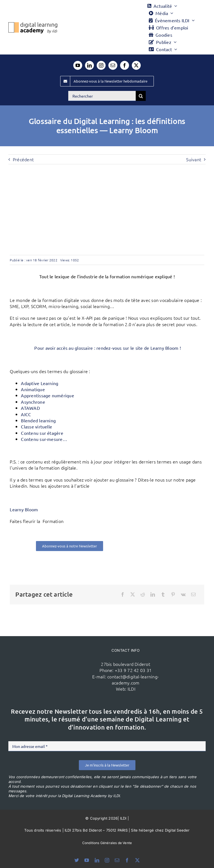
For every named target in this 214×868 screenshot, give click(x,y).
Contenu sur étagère (42, 433)
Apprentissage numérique (48, 395)
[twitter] (136, 65)
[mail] (113, 65)
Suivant (194, 159)
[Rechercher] (102, 96)
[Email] (193, 594)
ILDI (132, 689)
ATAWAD (30, 408)
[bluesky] (77, 860)
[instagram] (101, 65)
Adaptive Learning (40, 383)
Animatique (33, 389)
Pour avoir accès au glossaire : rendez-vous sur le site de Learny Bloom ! (107, 348)
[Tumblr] (163, 594)
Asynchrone (33, 402)
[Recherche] (141, 96)
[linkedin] (89, 65)
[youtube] (78, 65)
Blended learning (38, 420)
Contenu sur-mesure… (44, 439)
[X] (133, 594)
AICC (26, 414)
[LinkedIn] (153, 594)
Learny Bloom (24, 509)
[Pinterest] (173, 594)
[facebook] (125, 65)
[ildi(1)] (56, 659)
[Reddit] (143, 594)
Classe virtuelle (37, 426)
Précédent (23, 159)
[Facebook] (123, 594)
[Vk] (183, 594)
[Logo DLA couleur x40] (33, 24)
